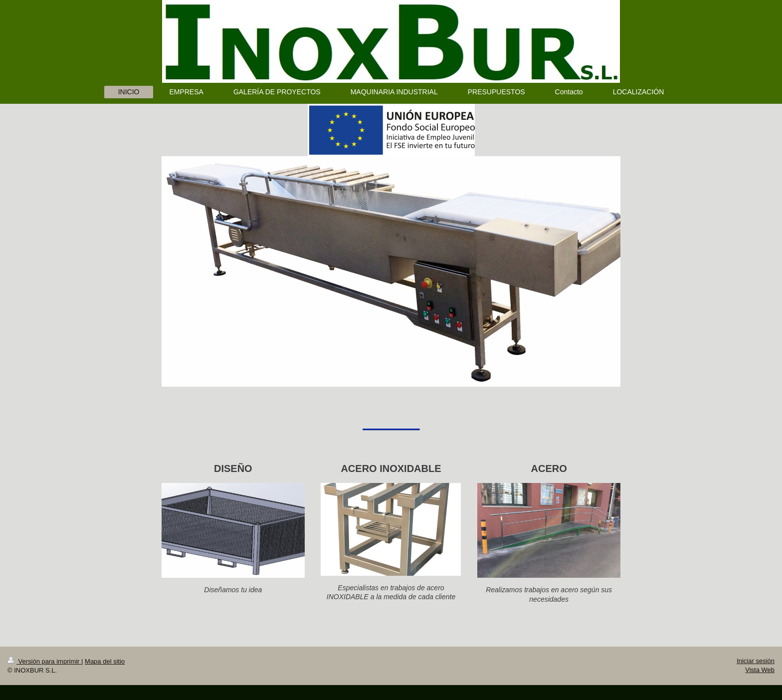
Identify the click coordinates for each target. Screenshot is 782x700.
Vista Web (760, 670)
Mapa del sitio (105, 661)
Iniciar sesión (756, 661)
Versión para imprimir (44, 661)
